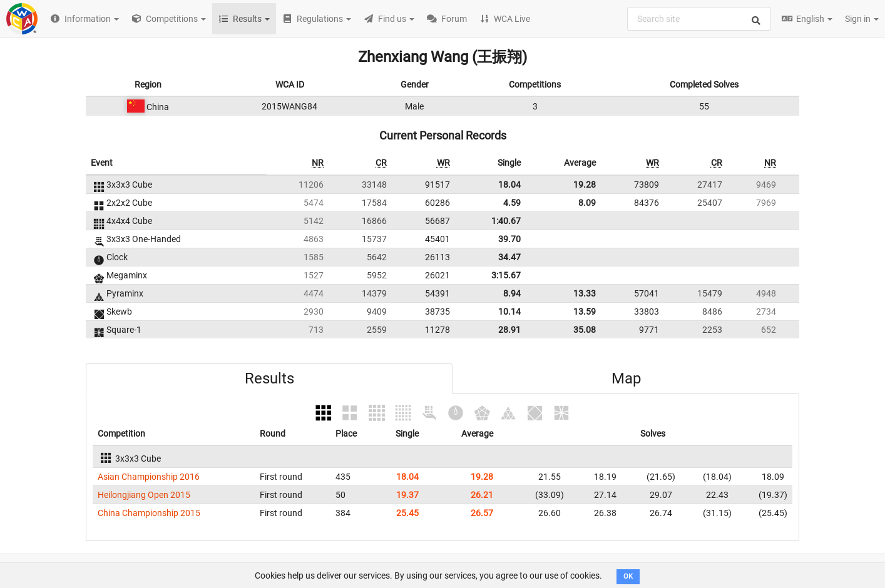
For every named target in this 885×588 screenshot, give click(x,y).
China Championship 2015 (149, 513)
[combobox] (699, 19)
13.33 (585, 293)
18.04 (509, 185)
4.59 (512, 203)
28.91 (509, 330)
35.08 (585, 330)
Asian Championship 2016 (149, 477)
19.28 (585, 185)
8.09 (587, 203)
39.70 (509, 239)
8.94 (512, 293)
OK (628, 576)
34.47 (509, 257)
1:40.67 (506, 221)
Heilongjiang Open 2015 (144, 495)
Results (269, 378)
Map (626, 378)
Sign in (862, 19)
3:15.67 (506, 275)
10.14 (509, 312)
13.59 (585, 312)
